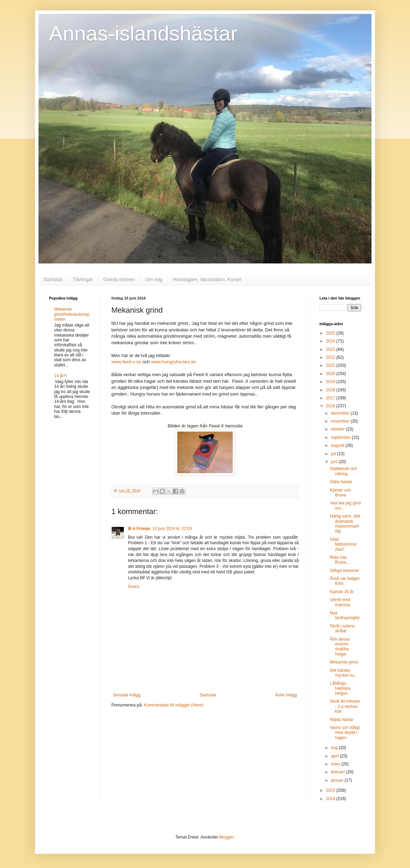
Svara (133, 587)
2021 (331, 365)
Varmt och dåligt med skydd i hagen (345, 733)
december (341, 413)
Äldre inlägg (286, 695)
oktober (338, 429)
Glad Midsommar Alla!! (343, 544)
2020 (331, 374)
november (341, 421)
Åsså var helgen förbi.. (345, 581)
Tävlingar (83, 279)
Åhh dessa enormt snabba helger (340, 647)
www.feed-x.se (126, 362)
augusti (338, 445)
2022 (331, 357)
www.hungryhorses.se (173, 362)
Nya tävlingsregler (345, 615)
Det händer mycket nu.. (343, 673)
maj (335, 748)
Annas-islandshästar (143, 33)
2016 (331, 406)
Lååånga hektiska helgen (340, 688)
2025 (331, 333)
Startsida (53, 279)
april (335, 756)
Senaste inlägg (127, 695)
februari (339, 772)
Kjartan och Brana (340, 493)
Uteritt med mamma (340, 602)
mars (336, 764)
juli (334, 454)
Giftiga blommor (345, 571)
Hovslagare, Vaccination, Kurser (207, 279)
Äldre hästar (341, 482)
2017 (331, 398)
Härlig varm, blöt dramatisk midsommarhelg (345, 524)
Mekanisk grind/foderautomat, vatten (72, 314)
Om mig (154, 279)
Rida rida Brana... (340, 560)
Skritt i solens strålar (342, 628)
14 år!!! (61, 376)
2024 (331, 341)
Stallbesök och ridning (343, 471)
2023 (331, 349)
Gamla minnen (119, 279)
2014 (331, 799)
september (341, 437)
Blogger (226, 837)
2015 (331, 790)
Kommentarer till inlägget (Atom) (173, 705)
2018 (331, 390)
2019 (331, 382)
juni (335, 462)
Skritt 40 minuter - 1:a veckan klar (345, 706)
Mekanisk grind (344, 662)
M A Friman (139, 529)
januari (338, 780)
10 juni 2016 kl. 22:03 (172, 529)
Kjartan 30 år (342, 592)
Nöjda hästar (342, 720)
